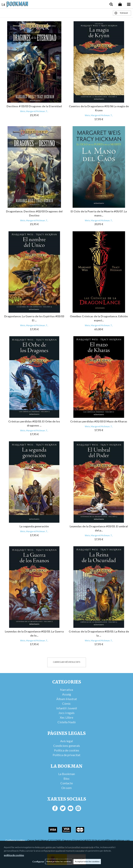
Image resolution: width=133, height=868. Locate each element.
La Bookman (67, 774)
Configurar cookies (15, 840)
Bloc (67, 778)
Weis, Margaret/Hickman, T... (34, 111)
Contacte (67, 783)
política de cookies (14, 855)
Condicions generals (67, 746)
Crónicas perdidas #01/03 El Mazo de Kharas (99, 421)
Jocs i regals (66, 713)
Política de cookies (67, 750)
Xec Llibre (66, 717)
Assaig (67, 694)
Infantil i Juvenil (67, 708)
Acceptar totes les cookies (87, 861)
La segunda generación (34, 526)
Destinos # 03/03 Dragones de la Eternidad (34, 106)
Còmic (66, 703)
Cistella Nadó (67, 722)
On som (66, 788)
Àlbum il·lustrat (67, 699)
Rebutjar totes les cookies (59, 861)
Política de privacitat (66, 755)
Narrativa (66, 690)
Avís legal (66, 741)
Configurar (38, 862)
